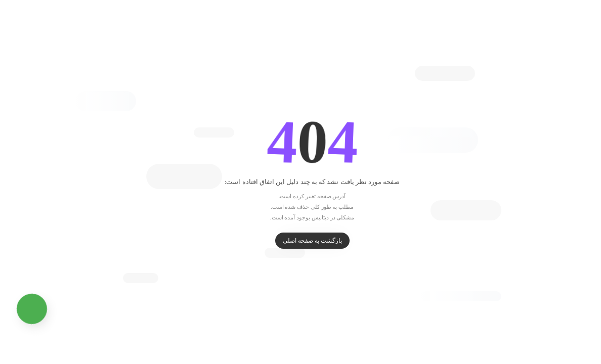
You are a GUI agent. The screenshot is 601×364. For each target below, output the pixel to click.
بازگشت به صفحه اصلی (301, 241)
